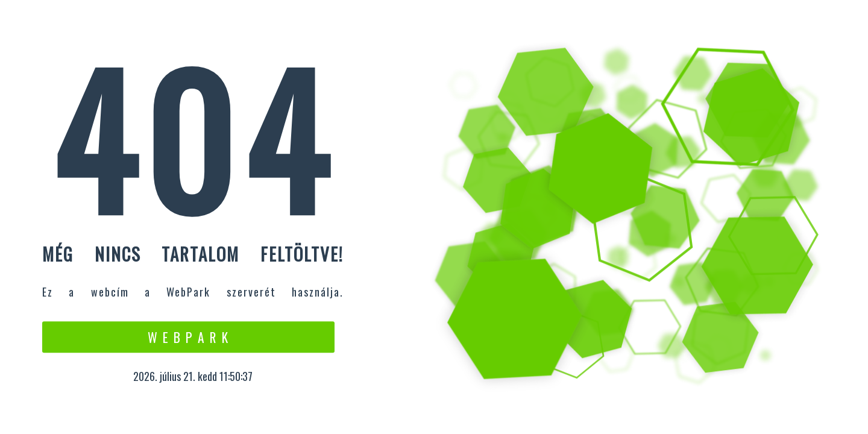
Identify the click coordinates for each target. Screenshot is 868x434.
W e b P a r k (188, 337)
